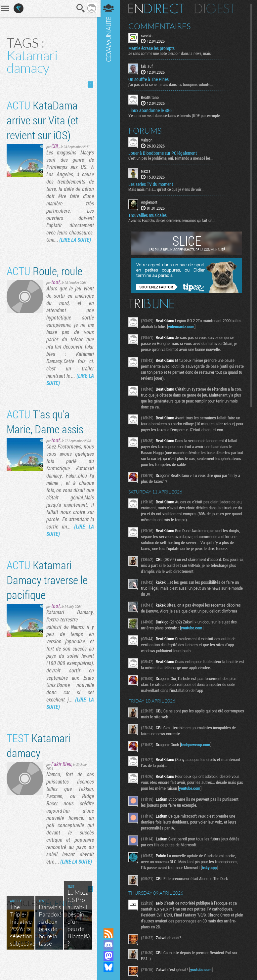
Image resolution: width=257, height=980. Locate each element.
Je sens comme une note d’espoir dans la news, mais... (172, 53)
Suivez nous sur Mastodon (110, 956)
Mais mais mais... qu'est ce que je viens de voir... (168, 189)
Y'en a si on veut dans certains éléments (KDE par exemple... (177, 115)
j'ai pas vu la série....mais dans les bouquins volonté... (172, 84)
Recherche (79, 8)
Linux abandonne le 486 (151, 110)
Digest (216, 8)
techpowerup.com (197, 744)
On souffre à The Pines (150, 79)
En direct (157, 8)
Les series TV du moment (152, 184)
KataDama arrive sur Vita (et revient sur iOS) (43, 120)
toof (56, 289)
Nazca (147, 171)
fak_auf (148, 66)
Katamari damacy (39, 752)
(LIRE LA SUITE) (62, 247)
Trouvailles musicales (149, 215)
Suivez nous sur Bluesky (110, 967)
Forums (146, 130)
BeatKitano (151, 97)
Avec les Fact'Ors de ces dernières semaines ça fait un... (173, 220)
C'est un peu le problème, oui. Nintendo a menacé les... (172, 158)
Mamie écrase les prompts (153, 48)
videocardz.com (183, 326)
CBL (55, 146)
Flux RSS (110, 933)
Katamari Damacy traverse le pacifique (47, 587)
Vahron (148, 140)
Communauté (110, 458)
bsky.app (211, 867)
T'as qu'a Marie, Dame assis (45, 429)
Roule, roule (44, 278)
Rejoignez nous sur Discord (110, 945)
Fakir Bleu (61, 771)
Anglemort (150, 202)
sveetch (148, 35)
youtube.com (193, 627)
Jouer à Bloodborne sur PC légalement (164, 153)
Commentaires (161, 26)
